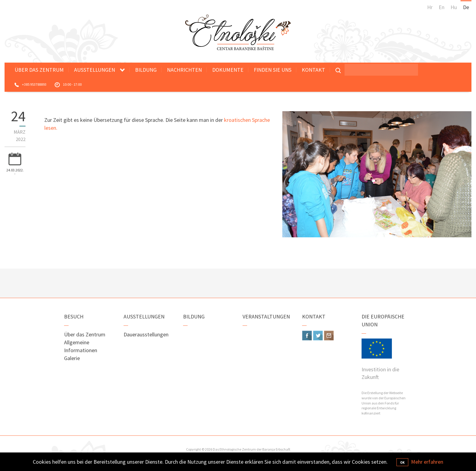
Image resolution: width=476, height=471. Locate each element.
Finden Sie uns (273, 70)
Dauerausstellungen (146, 334)
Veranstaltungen (266, 316)
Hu (454, 7)
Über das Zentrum (39, 70)
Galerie (72, 358)
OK (402, 462)
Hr (430, 7)
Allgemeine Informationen (81, 346)
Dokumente (228, 70)
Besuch (74, 316)
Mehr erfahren (427, 462)
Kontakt (313, 70)
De (466, 7)
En (442, 7)
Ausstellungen (95, 70)
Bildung (146, 70)
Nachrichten (184, 70)
